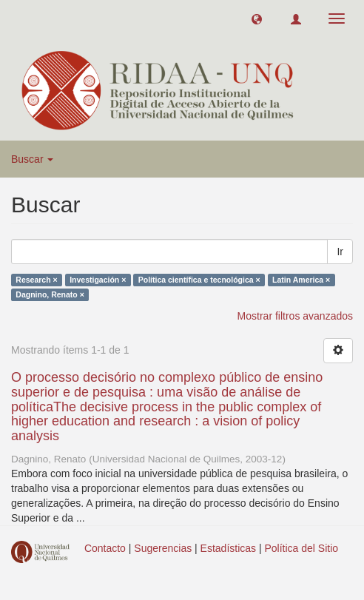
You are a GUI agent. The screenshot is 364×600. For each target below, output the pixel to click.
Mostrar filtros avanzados (295, 316)
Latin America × (301, 280)
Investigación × (98, 280)
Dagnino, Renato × (50, 294)
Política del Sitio (302, 548)
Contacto (105, 548)
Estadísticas (228, 548)
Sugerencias (163, 548)
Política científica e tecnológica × (199, 280)
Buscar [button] (32, 159)
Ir (340, 252)
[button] (257, 18)
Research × (36, 280)
